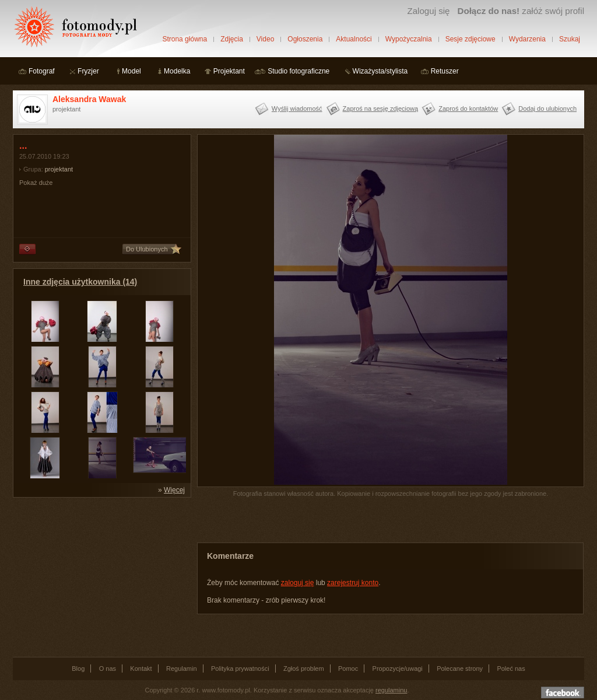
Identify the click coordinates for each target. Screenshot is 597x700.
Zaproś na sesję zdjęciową (381, 108)
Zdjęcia (232, 39)
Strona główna (185, 39)
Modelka (177, 71)
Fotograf (42, 71)
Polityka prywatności (240, 668)
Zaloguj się (428, 11)
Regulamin (182, 668)
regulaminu (391, 690)
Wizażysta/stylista (380, 71)
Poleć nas (511, 668)
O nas (108, 668)
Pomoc (348, 668)
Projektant (229, 71)
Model (131, 71)
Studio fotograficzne (298, 71)
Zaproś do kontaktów (468, 108)
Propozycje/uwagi (398, 668)
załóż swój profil (521, 11)
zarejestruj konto (353, 583)
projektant (59, 169)
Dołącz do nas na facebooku (563, 692)
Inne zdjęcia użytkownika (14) (80, 282)
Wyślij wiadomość (297, 108)
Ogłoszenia (305, 39)
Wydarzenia (527, 39)
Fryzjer (88, 71)
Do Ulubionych (147, 249)
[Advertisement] (100, 576)
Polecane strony (460, 668)
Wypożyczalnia (409, 39)
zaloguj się (298, 583)
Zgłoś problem (304, 668)
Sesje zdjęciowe (470, 39)
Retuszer (445, 71)
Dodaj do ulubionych (547, 108)
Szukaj (570, 39)
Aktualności (354, 39)
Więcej (174, 490)
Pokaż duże (36, 183)
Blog (78, 668)
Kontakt (141, 668)
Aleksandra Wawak (89, 99)
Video (265, 39)
